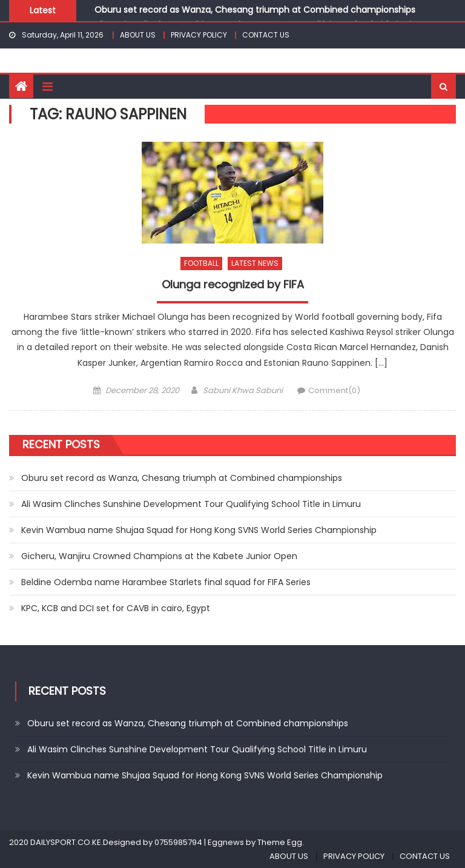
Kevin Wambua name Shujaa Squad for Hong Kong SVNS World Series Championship (199, 530)
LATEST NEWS (255, 263)
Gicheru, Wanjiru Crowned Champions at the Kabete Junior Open (159, 556)
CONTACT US (266, 35)
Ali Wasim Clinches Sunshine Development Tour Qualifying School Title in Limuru (191, 504)
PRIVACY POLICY (199, 35)
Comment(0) (334, 390)
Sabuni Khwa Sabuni (243, 390)
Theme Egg (280, 842)
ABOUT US (138, 35)
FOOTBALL (201, 263)
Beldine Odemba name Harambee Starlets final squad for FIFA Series (166, 582)
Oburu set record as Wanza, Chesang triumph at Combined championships (255, 10)
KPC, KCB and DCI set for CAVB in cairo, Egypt (116, 608)
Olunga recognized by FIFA (233, 285)
